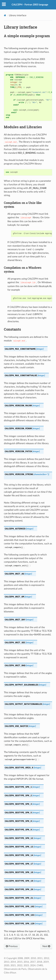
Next (46, 946)
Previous (12, 946)
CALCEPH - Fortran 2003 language (30, 5)
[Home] (5, 15)
